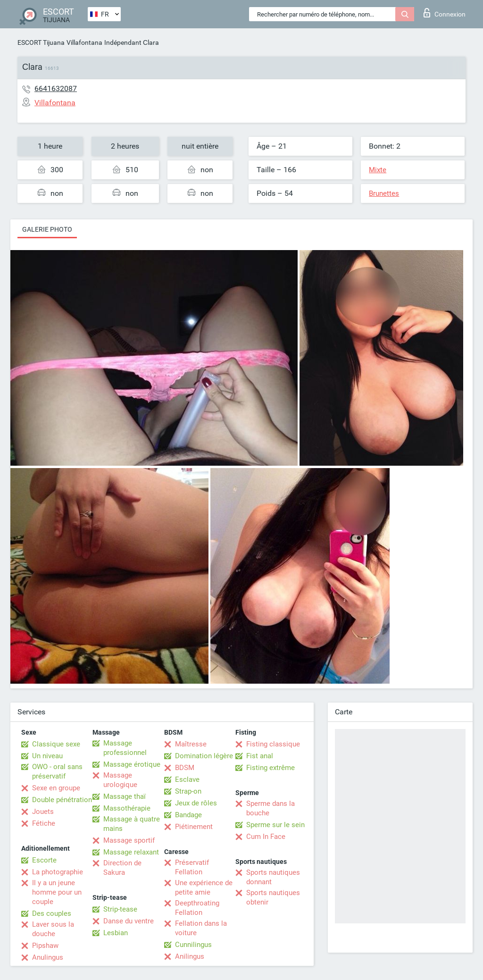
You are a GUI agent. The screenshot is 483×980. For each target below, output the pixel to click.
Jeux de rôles (196, 803)
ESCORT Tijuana (41, 42)
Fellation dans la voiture (201, 928)
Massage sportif (129, 840)
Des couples (52, 913)
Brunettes (384, 193)
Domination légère (204, 756)
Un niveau (47, 756)
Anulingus (48, 957)
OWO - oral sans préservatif (57, 771)
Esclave (187, 779)
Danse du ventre (129, 921)
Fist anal (260, 756)
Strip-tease (120, 909)
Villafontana (84, 42)
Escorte (44, 860)
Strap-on (188, 791)
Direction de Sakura (122, 868)
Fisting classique (273, 744)
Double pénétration (62, 800)
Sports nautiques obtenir (273, 897)
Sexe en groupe (56, 788)
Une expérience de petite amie (204, 888)
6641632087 (56, 88)
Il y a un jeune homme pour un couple (57, 892)
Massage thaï (125, 796)
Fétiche (44, 823)
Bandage (188, 815)
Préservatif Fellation (192, 867)
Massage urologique (120, 780)
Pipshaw (45, 946)
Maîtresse (191, 744)
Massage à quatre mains (132, 824)
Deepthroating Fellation (197, 908)
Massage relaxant (131, 852)
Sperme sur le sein (275, 825)
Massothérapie (127, 808)
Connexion (445, 13)
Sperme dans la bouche (271, 808)
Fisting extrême (271, 768)
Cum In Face (266, 837)
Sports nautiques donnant (273, 877)
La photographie (58, 872)
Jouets (43, 812)
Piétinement (194, 827)
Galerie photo (47, 229)
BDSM (185, 768)
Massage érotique (132, 764)
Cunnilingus (193, 945)
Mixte (378, 170)
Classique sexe (56, 744)
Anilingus (190, 956)
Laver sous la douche (53, 929)
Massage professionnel (125, 748)
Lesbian (116, 933)
